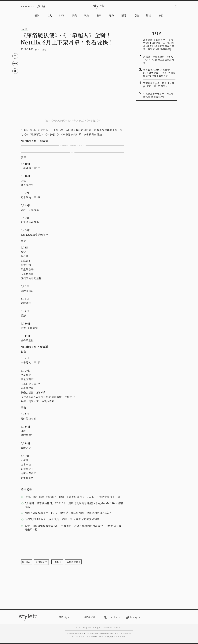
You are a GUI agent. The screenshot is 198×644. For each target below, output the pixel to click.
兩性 (124, 15)
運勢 (111, 15)
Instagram (134, 617)
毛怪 (136, 15)
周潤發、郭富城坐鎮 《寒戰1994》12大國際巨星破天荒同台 (159, 59)
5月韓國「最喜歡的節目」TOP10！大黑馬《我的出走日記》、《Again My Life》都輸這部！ (74, 505)
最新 (37, 15)
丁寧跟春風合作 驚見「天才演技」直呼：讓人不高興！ (159, 85)
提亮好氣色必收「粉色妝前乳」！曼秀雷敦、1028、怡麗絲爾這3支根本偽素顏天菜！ (159, 73)
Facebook (112, 617)
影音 (149, 15)
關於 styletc (65, 617)
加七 (44, 49)
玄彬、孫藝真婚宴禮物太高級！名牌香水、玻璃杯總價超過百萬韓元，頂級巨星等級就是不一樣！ (73, 528)
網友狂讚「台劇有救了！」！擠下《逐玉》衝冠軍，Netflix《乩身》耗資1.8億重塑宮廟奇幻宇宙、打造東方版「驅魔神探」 (159, 45)
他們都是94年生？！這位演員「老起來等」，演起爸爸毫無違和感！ (63, 519)
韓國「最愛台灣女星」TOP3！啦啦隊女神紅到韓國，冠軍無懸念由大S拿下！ (69, 513)
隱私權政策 (90, 617)
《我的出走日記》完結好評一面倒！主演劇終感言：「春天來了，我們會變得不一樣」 (74, 497)
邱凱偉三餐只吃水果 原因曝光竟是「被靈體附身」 (158, 95)
